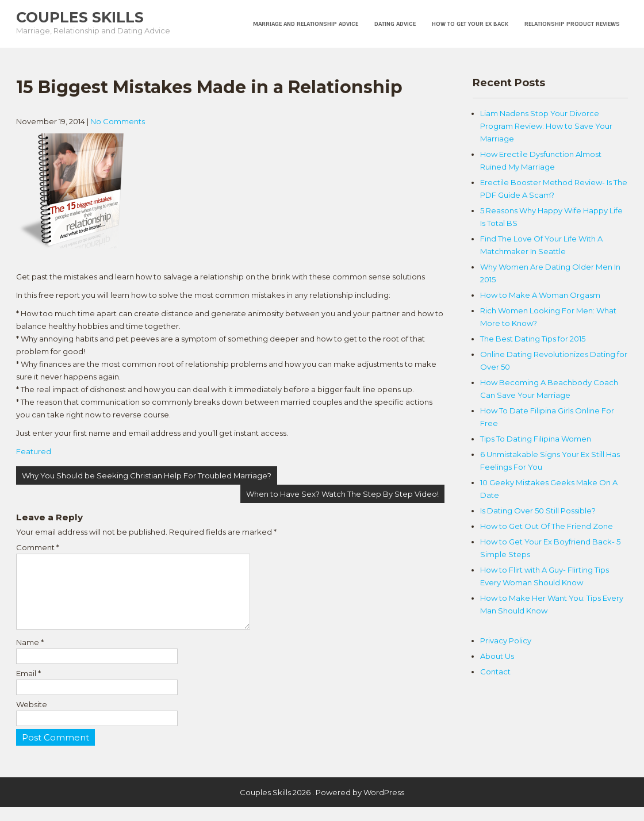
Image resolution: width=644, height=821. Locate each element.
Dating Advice (395, 24)
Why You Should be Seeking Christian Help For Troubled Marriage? (147, 475)
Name (30, 656)
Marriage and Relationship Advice (306, 24)
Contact (495, 672)
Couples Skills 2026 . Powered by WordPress (322, 806)
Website (32, 718)
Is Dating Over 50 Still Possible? (538, 511)
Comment (38, 547)
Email (28, 687)
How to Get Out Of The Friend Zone (547, 526)
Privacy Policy (506, 640)
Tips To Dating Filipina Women (536, 439)
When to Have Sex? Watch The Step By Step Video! (342, 494)
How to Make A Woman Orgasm (540, 295)
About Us (497, 656)
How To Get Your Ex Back (470, 24)
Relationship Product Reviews (572, 24)
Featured (34, 451)
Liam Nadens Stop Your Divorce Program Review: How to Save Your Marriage (546, 126)
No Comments (118, 121)
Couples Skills (80, 17)
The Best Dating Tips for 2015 (533, 339)
